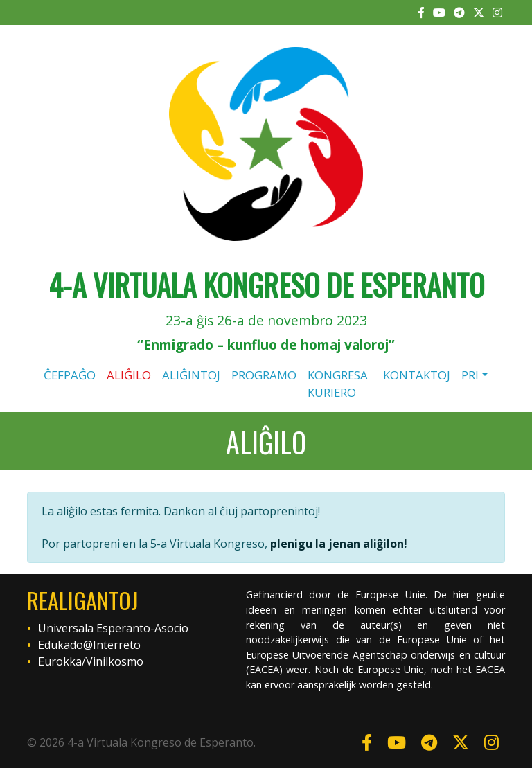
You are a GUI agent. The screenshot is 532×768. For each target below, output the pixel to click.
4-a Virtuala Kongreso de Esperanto (266, 285)
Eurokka (60, 661)
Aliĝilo (129, 375)
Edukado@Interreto (89, 645)
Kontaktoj (417, 375)
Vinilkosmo (115, 661)
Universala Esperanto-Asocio (113, 628)
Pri (470, 375)
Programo (264, 375)
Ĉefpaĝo (70, 375)
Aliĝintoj (191, 375)
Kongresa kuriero (338, 384)
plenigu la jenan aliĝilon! (339, 544)
